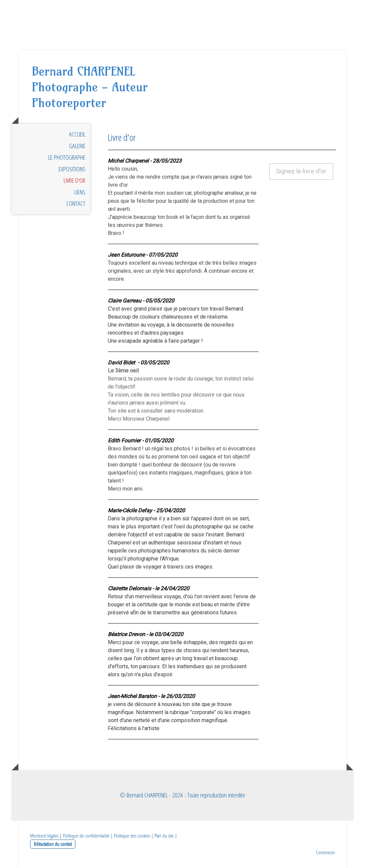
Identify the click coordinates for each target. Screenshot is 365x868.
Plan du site (164, 836)
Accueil (77, 134)
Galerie (77, 146)
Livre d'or (75, 180)
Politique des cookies (132, 836)
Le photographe (67, 157)
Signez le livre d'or (301, 171)
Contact (76, 203)
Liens (80, 192)
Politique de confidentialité (86, 836)
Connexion (325, 852)
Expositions (72, 169)
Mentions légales (44, 836)
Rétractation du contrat (53, 844)
